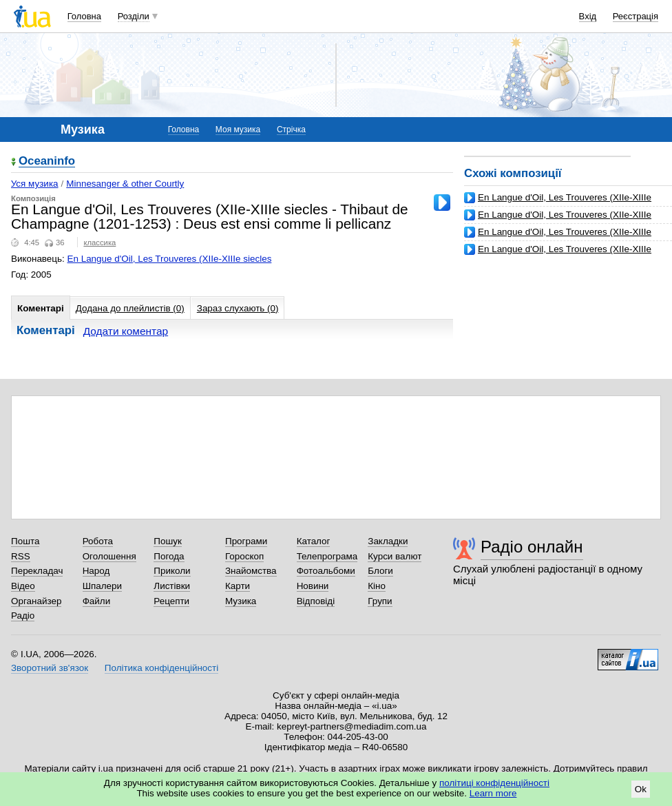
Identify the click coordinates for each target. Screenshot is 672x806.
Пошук (168, 541)
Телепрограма (327, 556)
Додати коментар (126, 331)
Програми (246, 541)
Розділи (134, 16)
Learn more (493, 793)
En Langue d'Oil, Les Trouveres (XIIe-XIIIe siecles (170, 259)
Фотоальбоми (326, 571)
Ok (641, 789)
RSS (21, 556)
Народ (96, 571)
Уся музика (35, 184)
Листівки (172, 586)
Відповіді (316, 601)
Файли (97, 601)
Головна (84, 16)
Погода (169, 556)
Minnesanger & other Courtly (125, 184)
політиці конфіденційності (494, 783)
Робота (98, 541)
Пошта (25, 541)
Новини (313, 586)
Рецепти (171, 601)
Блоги (380, 571)
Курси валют (395, 556)
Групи (380, 601)
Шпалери (102, 586)
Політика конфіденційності (161, 668)
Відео (23, 586)
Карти (238, 586)
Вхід (588, 16)
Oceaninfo (47, 162)
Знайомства (251, 571)
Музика (241, 601)
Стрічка (291, 130)
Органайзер (36, 601)
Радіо (23, 616)
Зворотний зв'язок (50, 668)
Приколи (172, 571)
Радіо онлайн (532, 547)
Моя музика (238, 130)
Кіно (377, 586)
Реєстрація (636, 16)
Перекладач (37, 571)
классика (99, 242)
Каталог (314, 541)
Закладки (388, 541)
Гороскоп (244, 556)
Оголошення (109, 556)
